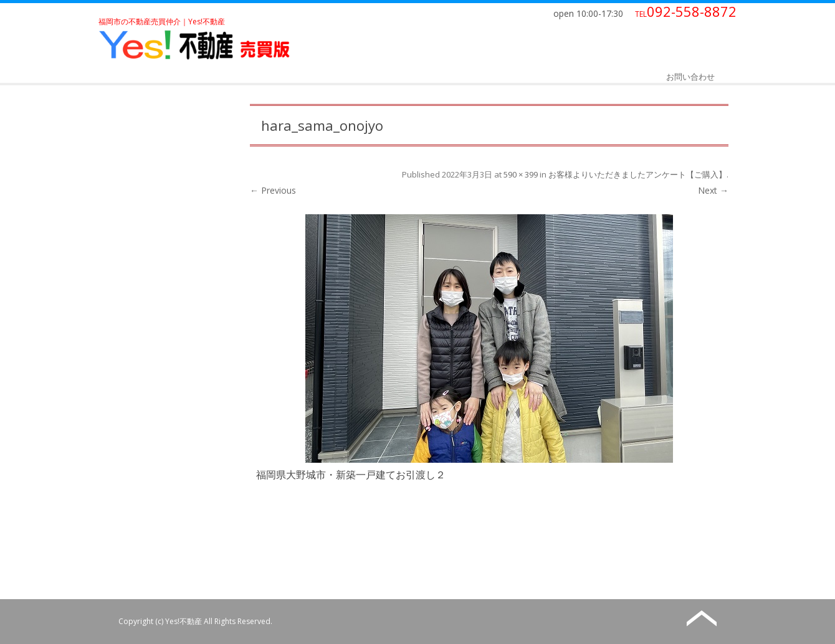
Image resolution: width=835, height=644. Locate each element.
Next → (713, 190)
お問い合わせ (690, 77)
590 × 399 (521, 174)
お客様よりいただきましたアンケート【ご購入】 (637, 174)
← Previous (273, 190)
